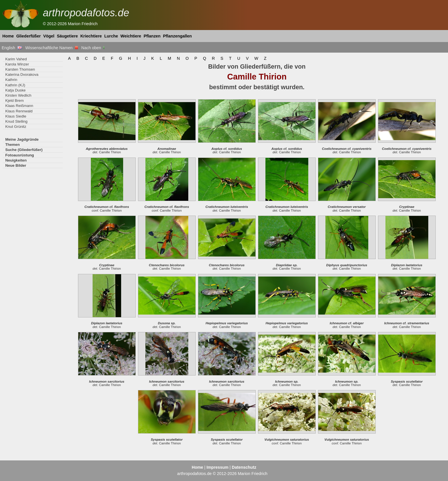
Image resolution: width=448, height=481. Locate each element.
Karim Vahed (16, 59)
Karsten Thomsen (20, 69)
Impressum (218, 467)
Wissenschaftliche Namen (52, 48)
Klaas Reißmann (19, 106)
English (12, 48)
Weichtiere (131, 36)
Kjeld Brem (14, 101)
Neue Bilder (16, 165)
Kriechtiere (91, 36)
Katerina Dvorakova (22, 74)
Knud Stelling (16, 121)
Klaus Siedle (16, 116)
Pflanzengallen (178, 36)
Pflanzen (152, 36)
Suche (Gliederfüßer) (24, 150)
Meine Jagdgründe (22, 139)
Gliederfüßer (29, 36)
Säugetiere (67, 36)
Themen (12, 145)
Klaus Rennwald (19, 111)
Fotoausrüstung (19, 155)
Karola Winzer (17, 64)
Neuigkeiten (16, 160)
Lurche (111, 36)
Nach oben (94, 48)
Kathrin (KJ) (15, 85)
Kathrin (11, 80)
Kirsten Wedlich (18, 95)
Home (8, 36)
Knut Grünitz (16, 127)
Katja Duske (15, 90)
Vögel (49, 36)
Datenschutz (244, 467)
